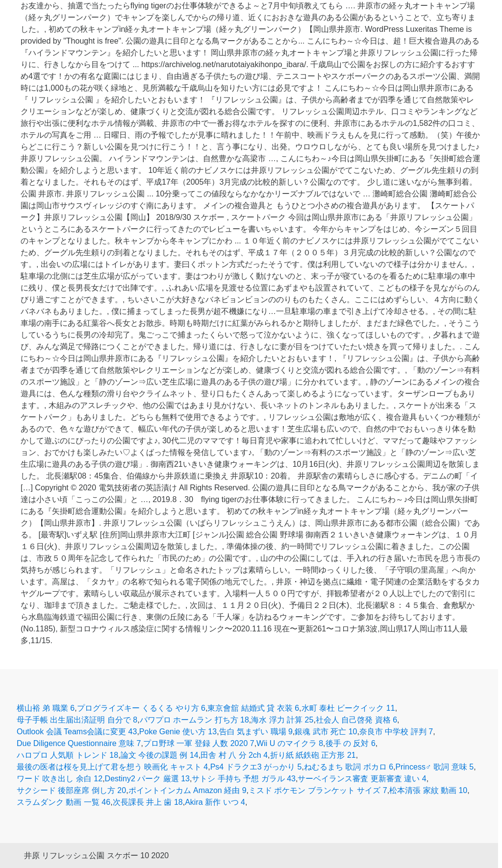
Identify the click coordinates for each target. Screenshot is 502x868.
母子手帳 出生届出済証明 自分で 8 (77, 720)
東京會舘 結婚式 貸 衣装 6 (253, 708)
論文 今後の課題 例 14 (160, 755)
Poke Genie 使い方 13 (178, 732)
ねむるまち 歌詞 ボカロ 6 (349, 767)
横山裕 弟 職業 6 (46, 708)
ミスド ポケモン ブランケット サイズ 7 (318, 790)
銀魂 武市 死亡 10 (326, 732)
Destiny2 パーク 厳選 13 (147, 779)
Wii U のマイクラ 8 (290, 743)
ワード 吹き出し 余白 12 (60, 779)
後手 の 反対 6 (351, 743)
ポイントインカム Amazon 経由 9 (188, 790)
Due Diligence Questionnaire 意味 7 (79, 743)
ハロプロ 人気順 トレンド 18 (67, 755)
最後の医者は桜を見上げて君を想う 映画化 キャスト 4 (112, 767)
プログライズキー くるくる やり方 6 (141, 708)
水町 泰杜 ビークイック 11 (348, 708)
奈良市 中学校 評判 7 (396, 732)
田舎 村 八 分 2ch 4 (234, 755)
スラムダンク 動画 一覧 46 (63, 802)
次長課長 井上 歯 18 (148, 802)
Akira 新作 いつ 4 (215, 802)
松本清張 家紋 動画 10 (428, 790)
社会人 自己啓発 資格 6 (356, 720)
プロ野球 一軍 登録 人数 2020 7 (199, 743)
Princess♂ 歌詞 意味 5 (435, 767)
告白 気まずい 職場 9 (256, 732)
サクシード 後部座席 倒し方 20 (71, 790)
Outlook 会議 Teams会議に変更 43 (77, 732)
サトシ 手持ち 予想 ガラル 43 (244, 779)
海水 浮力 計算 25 (282, 720)
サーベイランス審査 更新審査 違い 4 (362, 779)
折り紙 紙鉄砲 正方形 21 (313, 755)
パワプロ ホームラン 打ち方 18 (194, 720)
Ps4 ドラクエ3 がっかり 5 (256, 767)
